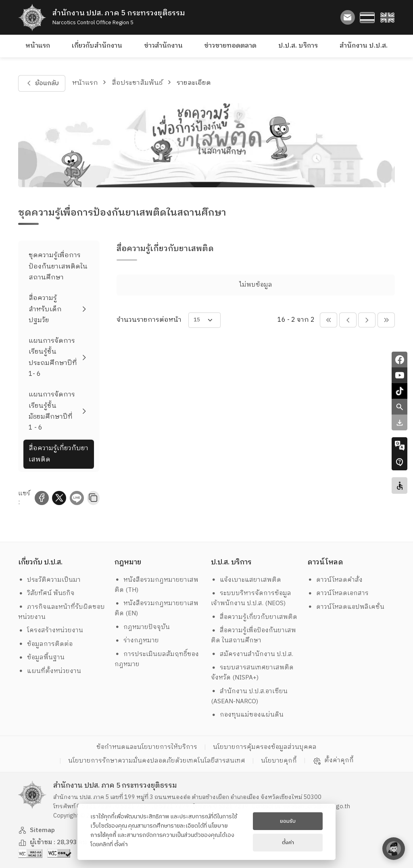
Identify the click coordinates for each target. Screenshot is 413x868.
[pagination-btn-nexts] (386, 320)
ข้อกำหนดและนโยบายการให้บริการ (147, 747)
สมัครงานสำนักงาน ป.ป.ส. (252, 654)
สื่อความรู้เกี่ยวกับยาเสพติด (58, 454)
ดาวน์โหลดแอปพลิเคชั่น (346, 607)
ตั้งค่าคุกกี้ (333, 761)
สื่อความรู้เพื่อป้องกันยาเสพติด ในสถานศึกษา (254, 635)
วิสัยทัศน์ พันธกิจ (47, 593)
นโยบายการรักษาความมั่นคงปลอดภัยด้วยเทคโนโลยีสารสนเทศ (157, 761)
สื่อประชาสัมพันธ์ (137, 83)
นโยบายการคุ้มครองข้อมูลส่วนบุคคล (265, 747)
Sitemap (37, 830)
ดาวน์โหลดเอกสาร (338, 593)
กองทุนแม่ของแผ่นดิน (247, 715)
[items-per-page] (204, 320)
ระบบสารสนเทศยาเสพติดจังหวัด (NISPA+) (252, 673)
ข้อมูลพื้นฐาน (42, 657)
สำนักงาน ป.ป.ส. (364, 46)
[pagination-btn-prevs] (329, 320)
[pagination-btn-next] (367, 320)
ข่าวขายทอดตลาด (230, 46)
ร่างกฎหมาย (137, 641)
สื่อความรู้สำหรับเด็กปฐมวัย (45, 309)
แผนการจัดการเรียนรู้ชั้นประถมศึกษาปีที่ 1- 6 (53, 357)
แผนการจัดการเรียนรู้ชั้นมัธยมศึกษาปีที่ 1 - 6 (52, 411)
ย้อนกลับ (42, 83)
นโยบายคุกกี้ (279, 761)
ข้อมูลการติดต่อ (46, 644)
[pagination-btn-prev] (348, 320)
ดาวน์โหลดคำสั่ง (335, 580)
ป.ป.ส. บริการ (298, 46)
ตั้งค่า (121, 845)
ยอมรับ (288, 821)
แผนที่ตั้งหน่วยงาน (50, 671)
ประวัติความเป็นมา (50, 580)
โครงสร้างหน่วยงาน (51, 630)
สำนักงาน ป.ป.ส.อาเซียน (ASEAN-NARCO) (249, 696)
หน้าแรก (38, 46)
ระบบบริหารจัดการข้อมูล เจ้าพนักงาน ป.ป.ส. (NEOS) (252, 598)
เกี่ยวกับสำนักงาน (97, 46)
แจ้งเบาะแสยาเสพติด (246, 580)
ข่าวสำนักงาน (163, 46)
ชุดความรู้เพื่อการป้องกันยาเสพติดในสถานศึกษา (58, 266)
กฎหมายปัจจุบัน (142, 627)
